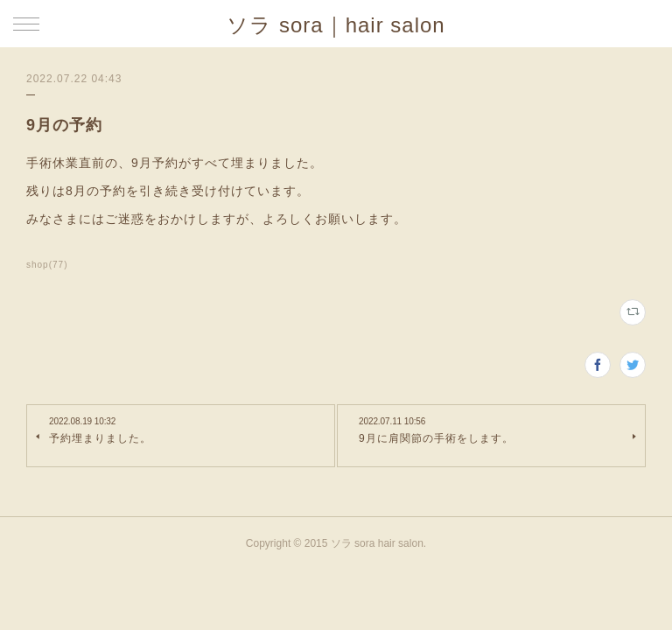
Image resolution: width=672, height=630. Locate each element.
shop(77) (47, 265)
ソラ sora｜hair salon (336, 25)
